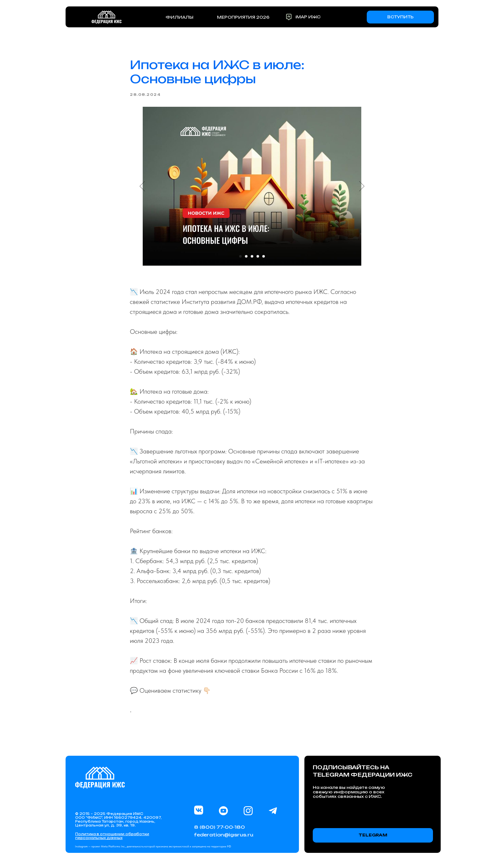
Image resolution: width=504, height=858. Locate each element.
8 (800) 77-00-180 (220, 827)
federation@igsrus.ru (224, 835)
